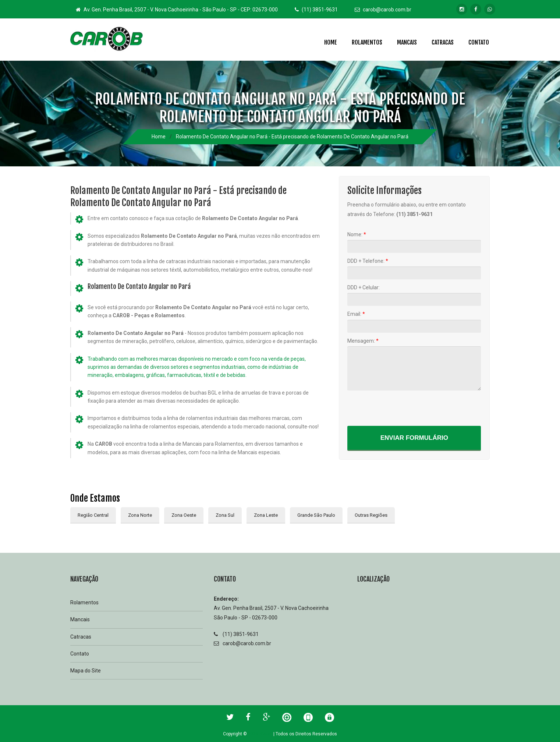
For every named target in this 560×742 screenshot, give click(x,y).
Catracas (443, 42)
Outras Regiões (371, 515)
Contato (479, 42)
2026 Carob (260, 734)
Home (331, 42)
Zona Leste (266, 515)
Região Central (93, 515)
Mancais (407, 42)
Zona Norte (140, 515)
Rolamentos (367, 42)
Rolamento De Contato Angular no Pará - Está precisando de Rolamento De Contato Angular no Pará (292, 137)
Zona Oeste (184, 515)
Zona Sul (225, 515)
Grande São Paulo (316, 515)
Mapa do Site (86, 671)
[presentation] (403, 408)
